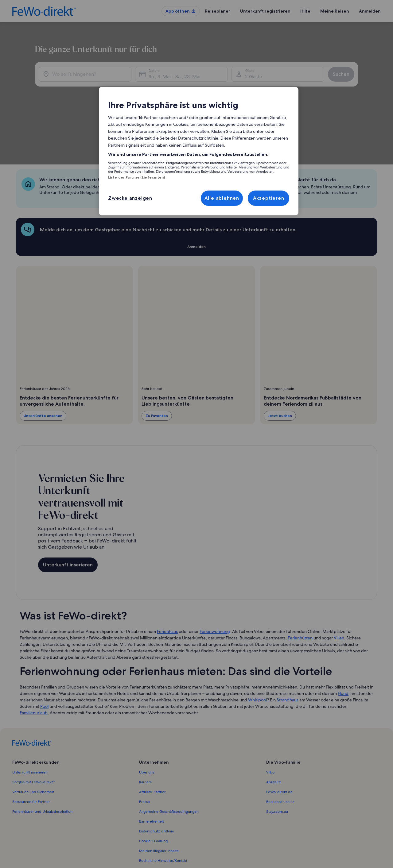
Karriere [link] (146, 731)
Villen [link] (339, 586)
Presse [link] (144, 750)
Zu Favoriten (157, 364)
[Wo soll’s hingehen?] (102, 84)
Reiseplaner (218, 11)
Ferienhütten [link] (300, 586)
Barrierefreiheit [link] (152, 770)
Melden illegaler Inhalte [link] (159, 799)
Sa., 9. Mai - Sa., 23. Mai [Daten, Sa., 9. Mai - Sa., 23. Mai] (222, 86)
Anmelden (370, 11)
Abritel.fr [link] (274, 731)
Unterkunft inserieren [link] (30, 721)
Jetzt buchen (280, 364)
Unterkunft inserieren (68, 513)
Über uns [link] (147, 721)
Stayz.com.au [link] (277, 760)
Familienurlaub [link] (34, 661)
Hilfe (305, 11)
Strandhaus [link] (288, 648)
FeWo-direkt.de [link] (279, 740)
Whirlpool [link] (257, 648)
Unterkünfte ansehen (43, 364)
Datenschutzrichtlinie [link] (157, 780)
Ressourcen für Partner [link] (31, 750)
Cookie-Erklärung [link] (153, 789)
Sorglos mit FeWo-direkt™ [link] (34, 731)
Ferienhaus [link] (167, 580)
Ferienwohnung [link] (215, 580)
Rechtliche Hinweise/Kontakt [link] (163, 809)
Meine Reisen (335, 11)
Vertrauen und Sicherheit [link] (33, 740)
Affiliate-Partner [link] (152, 740)
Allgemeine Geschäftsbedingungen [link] (169, 760)
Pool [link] (44, 655)
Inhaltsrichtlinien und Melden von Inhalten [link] (174, 829)
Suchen (358, 84)
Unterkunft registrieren (265, 11)
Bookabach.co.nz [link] (280, 750)
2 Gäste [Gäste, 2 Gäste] (291, 86)
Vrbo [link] (270, 721)
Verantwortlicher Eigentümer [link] (163, 819)
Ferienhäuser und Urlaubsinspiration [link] (42, 760)
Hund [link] (343, 642)
